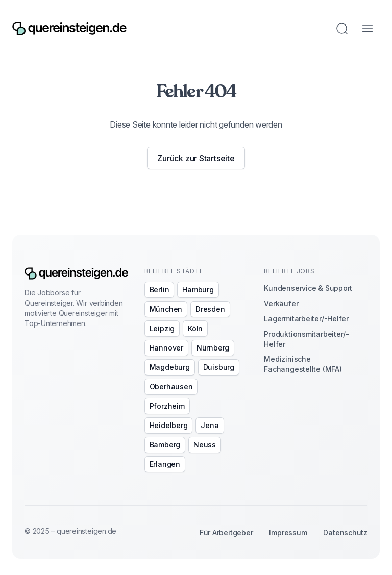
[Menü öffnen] (367, 29)
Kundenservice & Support (308, 288)
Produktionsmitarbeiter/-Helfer (307, 339)
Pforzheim (167, 406)
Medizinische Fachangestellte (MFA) (303, 364)
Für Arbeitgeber (226, 532)
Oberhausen (171, 386)
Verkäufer (281, 303)
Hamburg (198, 290)
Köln (195, 328)
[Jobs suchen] (342, 29)
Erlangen (165, 464)
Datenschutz (345, 532)
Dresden (210, 309)
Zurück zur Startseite (196, 158)
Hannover (166, 348)
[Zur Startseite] (69, 29)
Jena (210, 425)
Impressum (288, 532)
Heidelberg (169, 425)
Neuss (205, 445)
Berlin (160, 290)
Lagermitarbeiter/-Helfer (306, 319)
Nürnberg (213, 348)
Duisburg (219, 367)
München (166, 309)
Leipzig (162, 328)
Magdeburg (170, 367)
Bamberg (165, 445)
